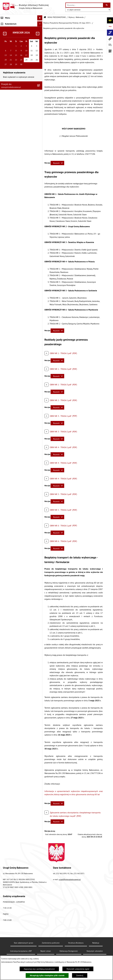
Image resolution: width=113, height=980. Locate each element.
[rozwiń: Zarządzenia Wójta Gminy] (40, 72)
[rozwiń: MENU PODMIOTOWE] (40, 23)
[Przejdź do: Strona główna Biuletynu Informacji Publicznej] (45, 17)
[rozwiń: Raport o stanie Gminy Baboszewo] (40, 35)
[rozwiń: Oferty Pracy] (40, 188)
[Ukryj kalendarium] (40, 436)
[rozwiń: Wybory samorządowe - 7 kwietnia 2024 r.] (40, 234)
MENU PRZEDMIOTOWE (57, 17)
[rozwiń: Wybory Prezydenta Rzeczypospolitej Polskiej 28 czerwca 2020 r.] (40, 267)
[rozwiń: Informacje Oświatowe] (40, 113)
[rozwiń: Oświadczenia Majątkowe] (40, 79)
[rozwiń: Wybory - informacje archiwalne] (40, 312)
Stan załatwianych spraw (23, 943)
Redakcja (96, 943)
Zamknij (80, 975)
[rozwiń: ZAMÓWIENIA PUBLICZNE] (40, 425)
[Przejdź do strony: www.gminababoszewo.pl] (110, 39)
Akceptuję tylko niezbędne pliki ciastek (47, 975)
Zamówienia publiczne (51, 943)
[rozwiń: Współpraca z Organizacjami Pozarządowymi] (40, 172)
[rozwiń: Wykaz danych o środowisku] (40, 359)
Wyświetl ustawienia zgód (78, 969)
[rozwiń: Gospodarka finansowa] (40, 52)
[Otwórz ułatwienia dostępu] (110, 20)
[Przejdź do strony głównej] (26, 7)
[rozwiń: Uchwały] (40, 65)
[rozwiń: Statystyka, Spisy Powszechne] (40, 329)
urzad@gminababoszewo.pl (70, 879)
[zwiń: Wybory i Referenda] (40, 195)
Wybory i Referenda (76, 17)
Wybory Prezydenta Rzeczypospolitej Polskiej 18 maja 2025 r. (67, 23)
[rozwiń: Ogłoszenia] (40, 99)
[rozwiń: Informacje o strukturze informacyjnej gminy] (40, 42)
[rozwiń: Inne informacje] (40, 430)
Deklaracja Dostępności (69, 951)
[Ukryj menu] (40, 18)
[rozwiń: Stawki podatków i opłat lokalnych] (40, 58)
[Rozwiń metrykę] (57, 163)
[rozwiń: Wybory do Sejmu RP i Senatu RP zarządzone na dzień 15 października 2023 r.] (40, 244)
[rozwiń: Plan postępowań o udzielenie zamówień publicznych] (40, 343)
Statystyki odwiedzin (95, 951)
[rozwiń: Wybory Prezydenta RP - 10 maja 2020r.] (40, 280)
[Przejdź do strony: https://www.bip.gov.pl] (110, 26)
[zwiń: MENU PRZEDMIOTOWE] (40, 28)
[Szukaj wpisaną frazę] (107, 5)
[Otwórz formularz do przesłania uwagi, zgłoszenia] (110, 45)
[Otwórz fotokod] (110, 51)
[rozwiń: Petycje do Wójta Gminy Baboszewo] (40, 92)
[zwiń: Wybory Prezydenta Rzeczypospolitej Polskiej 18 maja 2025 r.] (40, 202)
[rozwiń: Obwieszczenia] (40, 106)
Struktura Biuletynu (76, 943)
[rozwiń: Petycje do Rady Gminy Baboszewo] (40, 86)
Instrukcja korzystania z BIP (21, 951)
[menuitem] (21, 23)
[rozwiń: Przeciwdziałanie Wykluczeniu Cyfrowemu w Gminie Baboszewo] (40, 319)
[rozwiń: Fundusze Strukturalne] (40, 336)
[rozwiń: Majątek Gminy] (40, 181)
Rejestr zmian (46, 951)
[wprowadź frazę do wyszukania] (84, 5)
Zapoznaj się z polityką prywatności (39, 969)
